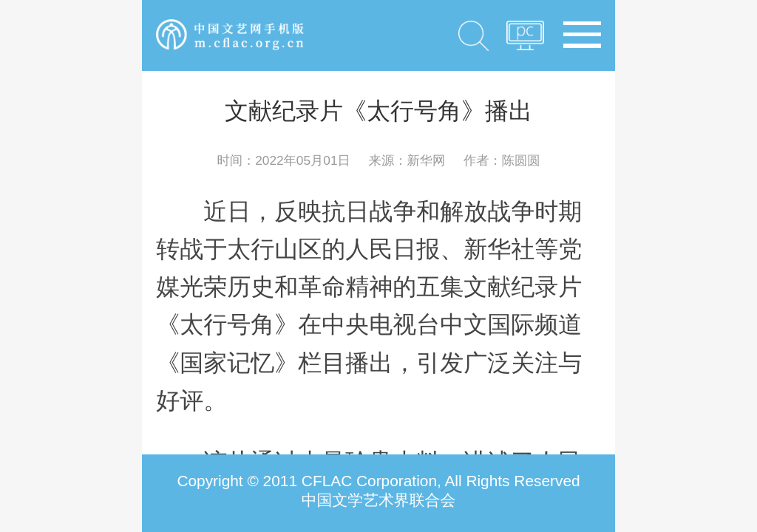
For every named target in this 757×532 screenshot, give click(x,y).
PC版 (525, 40)
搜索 (474, 35)
